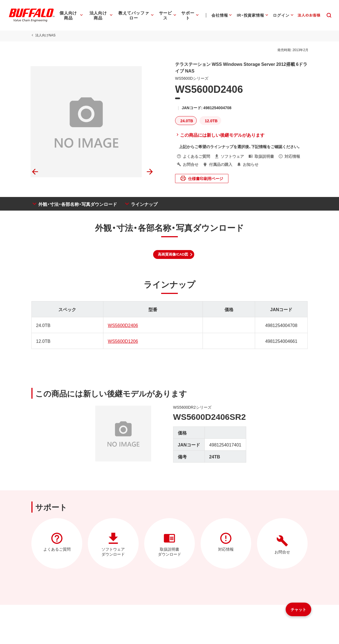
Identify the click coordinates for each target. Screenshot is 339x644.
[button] (174, 254)
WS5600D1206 (123, 341)
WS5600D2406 (123, 325)
